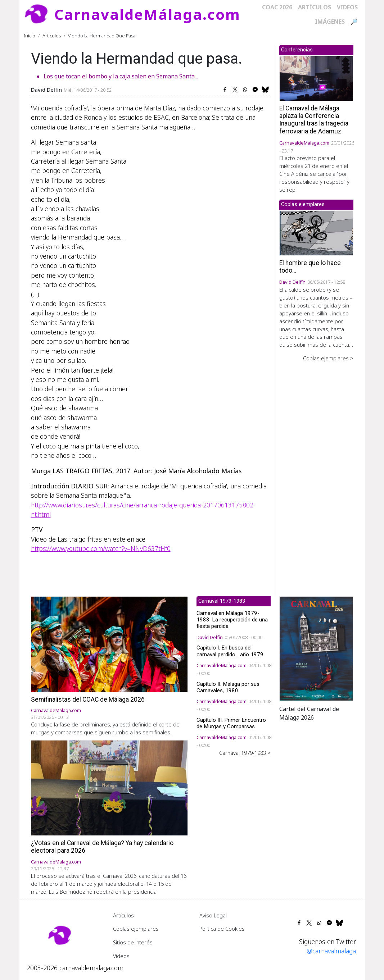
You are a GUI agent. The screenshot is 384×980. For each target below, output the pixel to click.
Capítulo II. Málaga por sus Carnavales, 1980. (228, 687)
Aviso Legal (213, 915)
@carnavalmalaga (331, 951)
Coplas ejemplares (136, 929)
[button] (316, 648)
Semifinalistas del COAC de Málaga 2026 (88, 699)
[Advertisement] (316, 474)
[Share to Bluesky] (265, 90)
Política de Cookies (222, 929)
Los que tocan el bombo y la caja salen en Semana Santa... (121, 76)
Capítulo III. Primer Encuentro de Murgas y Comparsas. (231, 723)
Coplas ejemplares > (328, 358)
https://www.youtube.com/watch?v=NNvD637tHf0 (101, 548)
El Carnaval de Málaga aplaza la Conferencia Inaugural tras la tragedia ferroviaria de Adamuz (314, 120)
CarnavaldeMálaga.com (147, 14)
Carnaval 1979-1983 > (245, 753)
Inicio (30, 36)
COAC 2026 (277, 7)
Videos (347, 7)
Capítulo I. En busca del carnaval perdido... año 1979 (230, 651)
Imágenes (330, 22)
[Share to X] (235, 90)
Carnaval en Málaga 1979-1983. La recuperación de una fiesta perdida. (232, 620)
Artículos (315, 7)
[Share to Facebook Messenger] (255, 90)
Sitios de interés (133, 942)
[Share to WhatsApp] (245, 90)
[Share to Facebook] (225, 90)
